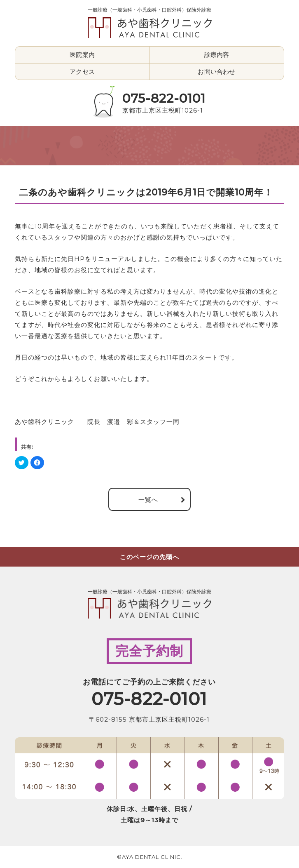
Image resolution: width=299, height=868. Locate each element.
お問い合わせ (216, 72)
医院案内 (82, 55)
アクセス (82, 72)
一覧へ (148, 499)
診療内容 (217, 55)
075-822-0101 (164, 98)
